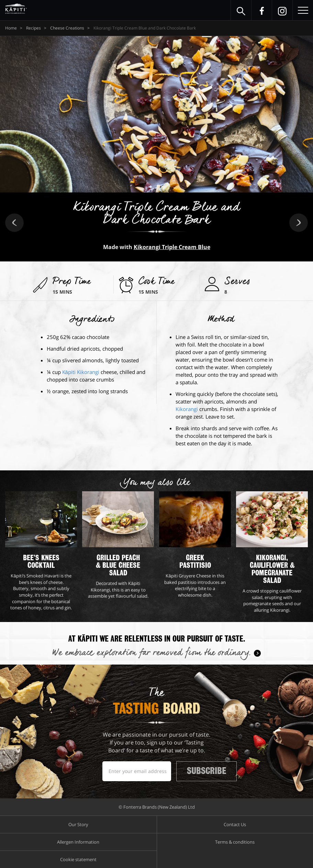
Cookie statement (78, 859)
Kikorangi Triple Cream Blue (172, 247)
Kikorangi (187, 409)
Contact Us (235, 824)
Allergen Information (78, 842)
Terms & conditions (235, 842)
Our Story (78, 824)
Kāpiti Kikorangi (81, 372)
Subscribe (206, 771)
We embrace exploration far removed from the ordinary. (151, 653)
